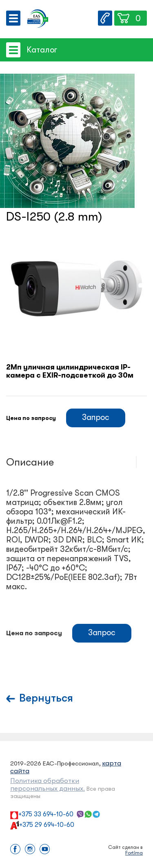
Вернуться (46, 698)
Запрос (96, 417)
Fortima (134, 853)
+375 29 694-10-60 (47, 825)
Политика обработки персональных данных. (48, 785)
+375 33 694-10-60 (46, 814)
